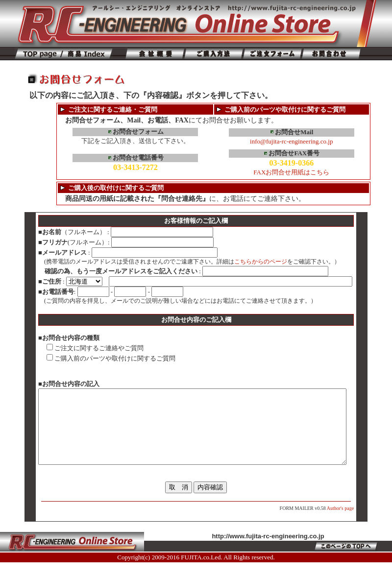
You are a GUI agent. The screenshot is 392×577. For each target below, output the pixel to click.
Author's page (355, 523)
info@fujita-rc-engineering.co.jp (291, 141)
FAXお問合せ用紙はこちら (291, 172)
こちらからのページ (246, 262)
